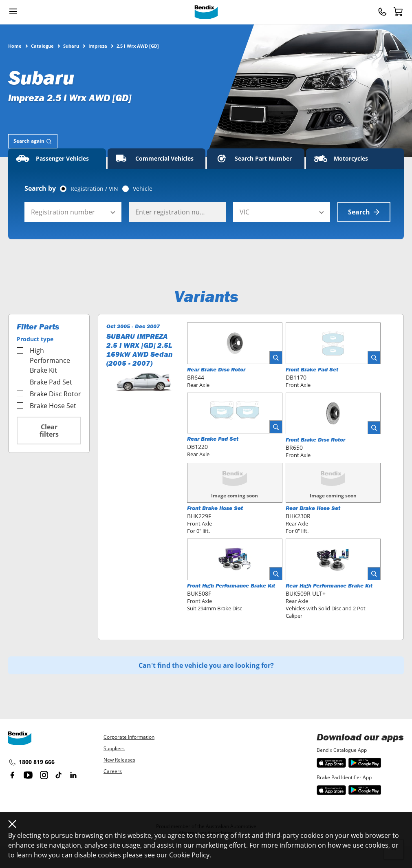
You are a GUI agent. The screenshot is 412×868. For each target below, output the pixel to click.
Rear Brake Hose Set (313, 508)
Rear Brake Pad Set (213, 439)
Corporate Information (129, 737)
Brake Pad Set (44, 382)
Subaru (71, 46)
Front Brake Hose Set (215, 508)
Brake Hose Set (46, 406)
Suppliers (114, 748)
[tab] (33, 141)
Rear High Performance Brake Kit (329, 585)
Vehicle (143, 189)
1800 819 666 (31, 762)
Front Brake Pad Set (312, 369)
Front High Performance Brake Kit (231, 585)
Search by (40, 188)
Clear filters (49, 431)
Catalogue (42, 46)
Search (364, 212)
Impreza (98, 46)
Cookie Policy (189, 855)
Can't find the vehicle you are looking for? (206, 665)
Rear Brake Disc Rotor (216, 369)
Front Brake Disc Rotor (315, 440)
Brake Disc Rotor (49, 394)
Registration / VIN (94, 189)
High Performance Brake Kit (43, 360)
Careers (113, 771)
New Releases (119, 760)
